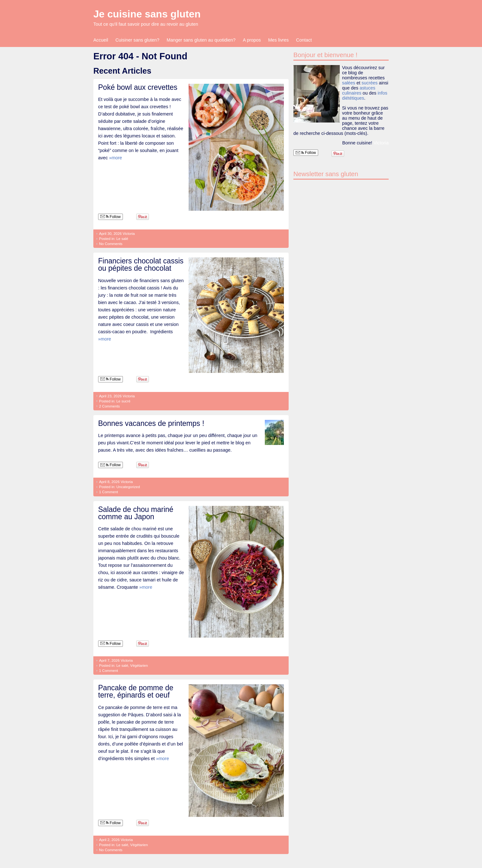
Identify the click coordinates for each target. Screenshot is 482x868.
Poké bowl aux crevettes (138, 87)
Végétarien (139, 666)
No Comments (111, 244)
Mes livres (279, 40)
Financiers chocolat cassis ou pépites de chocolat (141, 265)
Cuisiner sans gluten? (137, 40)
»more (115, 158)
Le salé (122, 239)
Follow (110, 217)
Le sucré (123, 401)
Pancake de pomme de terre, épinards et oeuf (136, 691)
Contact (304, 40)
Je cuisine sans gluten (147, 14)
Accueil (101, 40)
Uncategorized (128, 487)
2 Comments (109, 406)
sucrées (370, 83)
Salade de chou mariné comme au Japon (136, 513)
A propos (252, 40)
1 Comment (109, 492)
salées (349, 83)
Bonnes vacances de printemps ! (151, 423)
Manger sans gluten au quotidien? (201, 40)
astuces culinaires (359, 90)
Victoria (129, 234)
